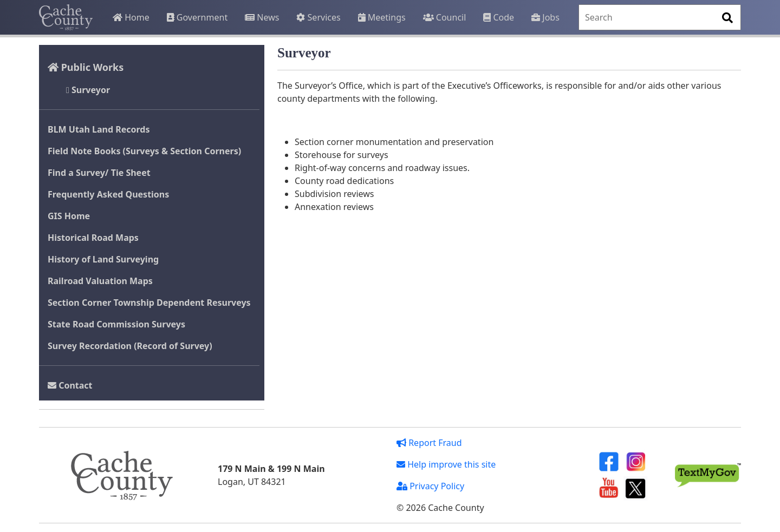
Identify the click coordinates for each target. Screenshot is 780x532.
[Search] (660, 17)
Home (131, 17)
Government (197, 17)
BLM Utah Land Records (99, 129)
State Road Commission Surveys (116, 324)
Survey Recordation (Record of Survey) (130, 346)
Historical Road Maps (93, 238)
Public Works (86, 67)
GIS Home (69, 216)
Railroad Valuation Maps (100, 281)
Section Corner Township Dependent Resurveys (149, 303)
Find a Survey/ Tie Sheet (99, 173)
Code (499, 17)
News (262, 17)
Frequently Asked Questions (108, 194)
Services (318, 17)
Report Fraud (429, 443)
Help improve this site (446, 464)
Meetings (382, 17)
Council (445, 17)
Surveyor (88, 90)
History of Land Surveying (103, 259)
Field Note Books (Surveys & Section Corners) (144, 151)
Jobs (545, 17)
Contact (70, 385)
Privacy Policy (430, 486)
